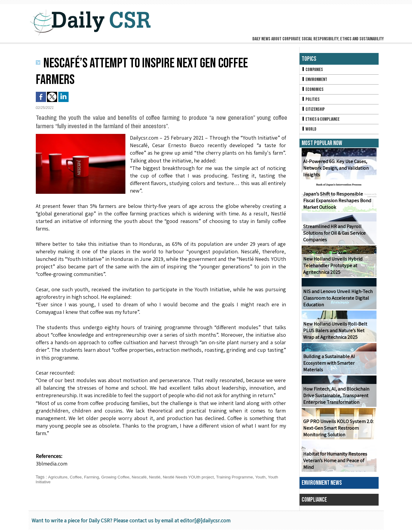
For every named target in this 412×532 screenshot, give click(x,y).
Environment (315, 80)
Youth (267, 477)
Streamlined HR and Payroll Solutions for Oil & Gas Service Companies (334, 235)
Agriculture (58, 477)
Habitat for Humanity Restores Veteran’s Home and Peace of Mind (338, 466)
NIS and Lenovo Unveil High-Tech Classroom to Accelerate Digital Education (337, 300)
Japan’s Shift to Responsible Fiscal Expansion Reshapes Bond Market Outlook (338, 203)
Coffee (77, 477)
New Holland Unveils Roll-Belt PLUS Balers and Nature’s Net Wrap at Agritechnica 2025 (339, 333)
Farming (92, 477)
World (309, 131)
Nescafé (142, 477)
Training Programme (240, 477)
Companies (313, 70)
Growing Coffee (117, 477)
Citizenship (314, 111)
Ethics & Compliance (322, 121)
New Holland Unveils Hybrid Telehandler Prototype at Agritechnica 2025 (331, 268)
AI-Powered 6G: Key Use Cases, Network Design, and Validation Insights (335, 170)
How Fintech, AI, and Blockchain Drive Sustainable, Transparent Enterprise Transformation (336, 398)
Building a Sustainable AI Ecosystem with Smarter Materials (338, 369)
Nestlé (158, 477)
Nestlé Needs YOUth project (193, 477)
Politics (311, 100)
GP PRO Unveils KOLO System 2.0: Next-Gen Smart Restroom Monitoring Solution (338, 430)
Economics (313, 90)
